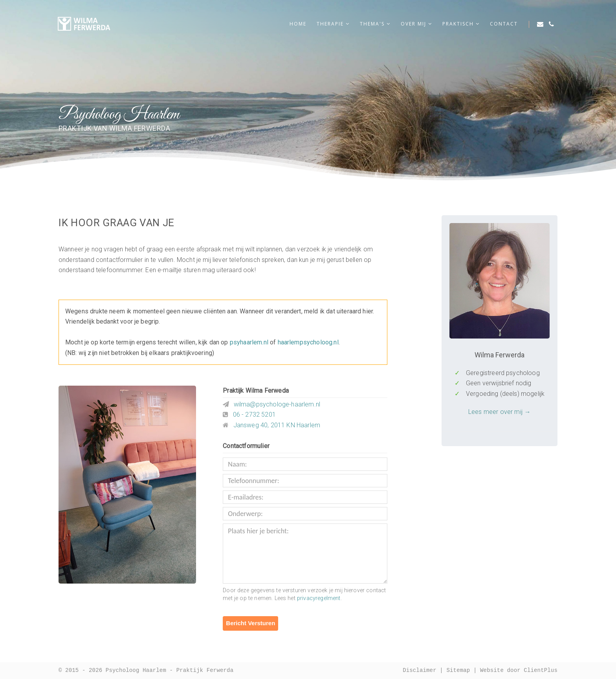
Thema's (375, 24)
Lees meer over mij (495, 412)
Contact (504, 24)
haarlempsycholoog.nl (308, 342)
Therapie (333, 24)
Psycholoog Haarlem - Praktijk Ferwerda (170, 671)
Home (298, 24)
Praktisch (461, 24)
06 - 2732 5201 (254, 415)
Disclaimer (420, 671)
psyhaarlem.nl (249, 342)
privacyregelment (319, 598)
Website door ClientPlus (519, 671)
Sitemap (458, 671)
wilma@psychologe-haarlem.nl (277, 404)
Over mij (416, 24)
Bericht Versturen (250, 623)
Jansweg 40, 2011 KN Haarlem (277, 425)
